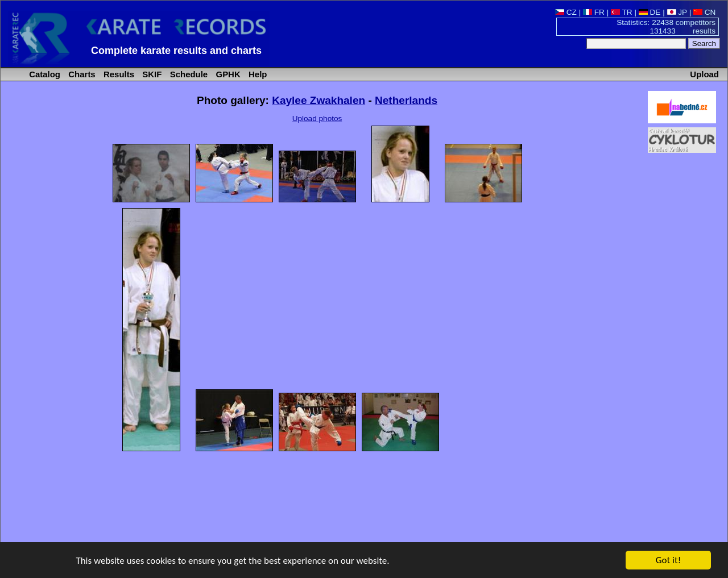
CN (704, 12)
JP (677, 12)
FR (594, 12)
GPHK (227, 74)
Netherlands (406, 100)
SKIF (151, 74)
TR (622, 12)
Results (118, 74)
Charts (81, 74)
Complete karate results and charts (176, 51)
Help (257, 74)
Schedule (188, 74)
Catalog (44, 74)
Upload (704, 74)
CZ (566, 12)
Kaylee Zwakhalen (318, 100)
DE (650, 12)
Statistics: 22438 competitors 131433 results (666, 27)
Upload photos (317, 118)
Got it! (668, 561)
